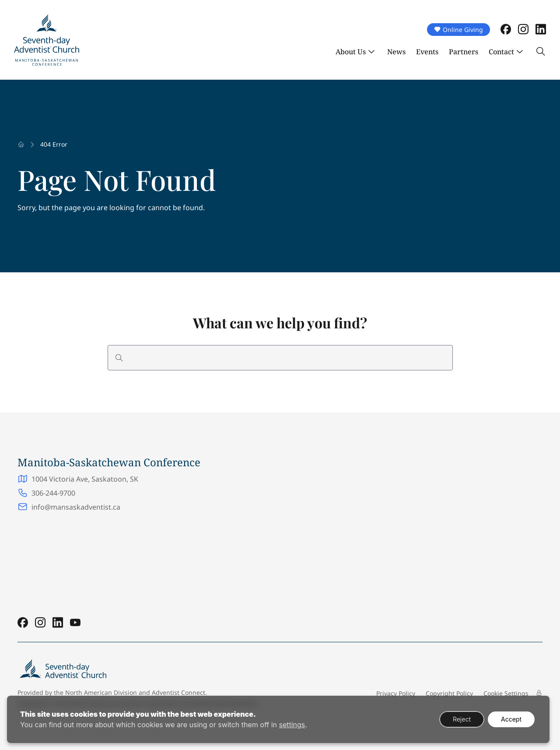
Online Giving (458, 30)
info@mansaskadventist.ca (76, 507)
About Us (351, 52)
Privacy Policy (396, 693)
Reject (462, 719)
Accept (511, 719)
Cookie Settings (506, 693)
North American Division (101, 692)
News (396, 52)
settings (292, 725)
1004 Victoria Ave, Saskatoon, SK (86, 479)
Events (427, 52)
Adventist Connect (178, 692)
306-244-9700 (53, 493)
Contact (501, 52)
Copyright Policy (449, 693)
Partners (464, 52)
